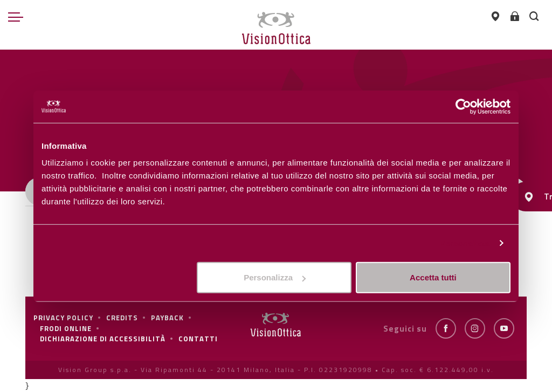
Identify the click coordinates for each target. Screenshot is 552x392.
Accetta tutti (433, 277)
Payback (167, 318)
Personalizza (465, 243)
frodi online (66, 328)
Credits (122, 318)
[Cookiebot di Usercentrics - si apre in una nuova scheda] (463, 106)
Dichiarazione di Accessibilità (103, 339)
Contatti (198, 339)
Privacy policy (63, 318)
